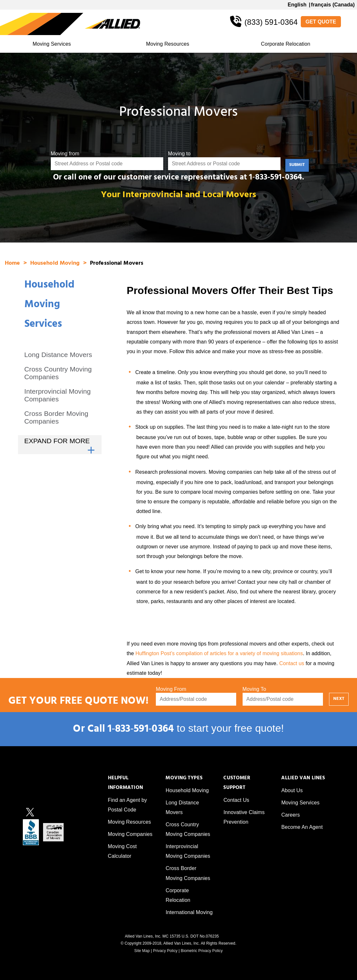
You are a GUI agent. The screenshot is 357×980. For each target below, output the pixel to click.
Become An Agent (302, 827)
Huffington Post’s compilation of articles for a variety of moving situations (219, 653)
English (297, 5)
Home (13, 264)
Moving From (171, 689)
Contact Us (236, 800)
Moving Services (52, 44)
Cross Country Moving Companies (58, 373)
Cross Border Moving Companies (56, 417)
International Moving (189, 912)
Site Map (142, 951)
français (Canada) (333, 5)
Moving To (254, 689)
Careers (290, 815)
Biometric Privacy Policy (202, 951)
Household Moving (56, 264)
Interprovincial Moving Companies (58, 395)
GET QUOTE (321, 22)
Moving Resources (168, 44)
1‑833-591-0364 (276, 178)
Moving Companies (130, 834)
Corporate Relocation (286, 44)
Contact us (292, 663)
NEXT (339, 699)
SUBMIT (297, 165)
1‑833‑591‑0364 (141, 730)
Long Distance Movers (58, 355)
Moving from (65, 154)
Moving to (179, 154)
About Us (292, 790)
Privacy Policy (165, 951)
